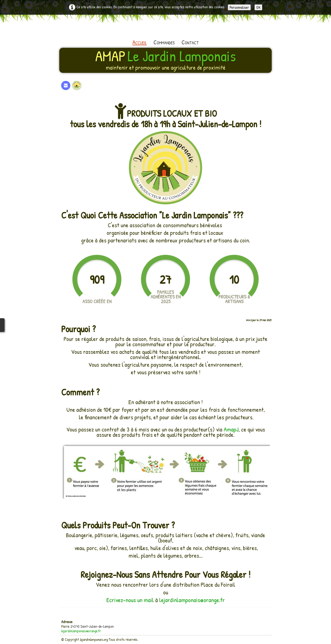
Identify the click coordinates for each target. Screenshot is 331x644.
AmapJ (231, 429)
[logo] (165, 60)
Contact (190, 42)
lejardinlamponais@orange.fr (190, 600)
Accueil (140, 42)
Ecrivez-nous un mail (132, 600)
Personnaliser (239, 7)
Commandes (164, 42)
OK (258, 7)
